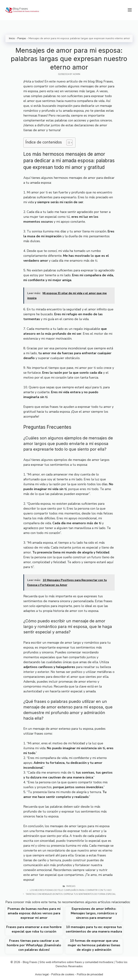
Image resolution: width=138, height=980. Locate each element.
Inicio (12, 38)
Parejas (22, 38)
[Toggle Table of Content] (68, 143)
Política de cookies (63, 974)
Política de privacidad (90, 974)
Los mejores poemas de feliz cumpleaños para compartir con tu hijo (71, 890)
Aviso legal (42, 974)
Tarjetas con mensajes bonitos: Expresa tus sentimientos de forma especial (71, 894)
